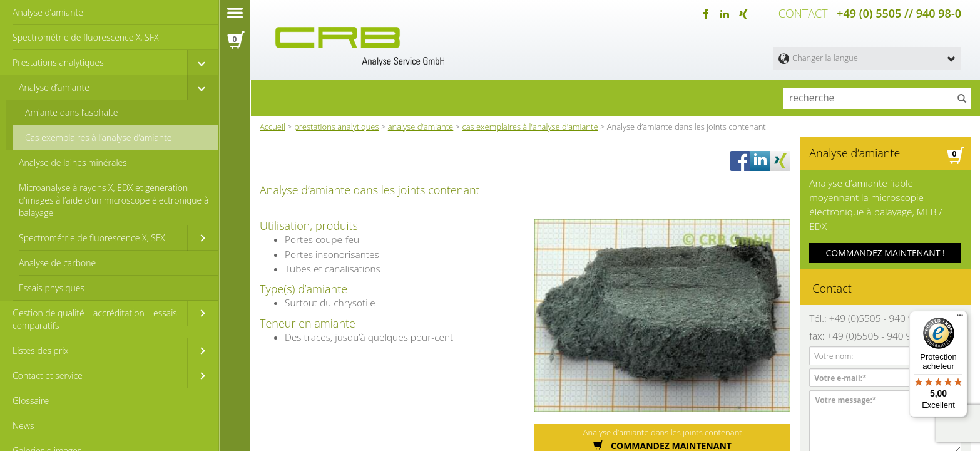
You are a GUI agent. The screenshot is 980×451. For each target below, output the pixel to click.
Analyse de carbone (57, 263)
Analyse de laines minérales (73, 163)
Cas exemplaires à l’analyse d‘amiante (99, 137)
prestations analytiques (337, 125)
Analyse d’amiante (48, 12)
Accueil (273, 125)
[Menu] (960, 318)
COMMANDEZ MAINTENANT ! (886, 231)
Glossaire (31, 401)
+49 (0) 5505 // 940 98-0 (899, 13)
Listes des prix (41, 350)
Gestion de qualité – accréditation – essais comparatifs (95, 319)
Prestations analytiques (58, 62)
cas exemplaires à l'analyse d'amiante (530, 125)
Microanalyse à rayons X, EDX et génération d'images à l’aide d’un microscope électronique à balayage (114, 200)
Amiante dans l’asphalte (72, 112)
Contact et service (48, 376)
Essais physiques (52, 288)
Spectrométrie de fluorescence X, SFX (85, 37)
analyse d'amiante (421, 125)
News (23, 426)
